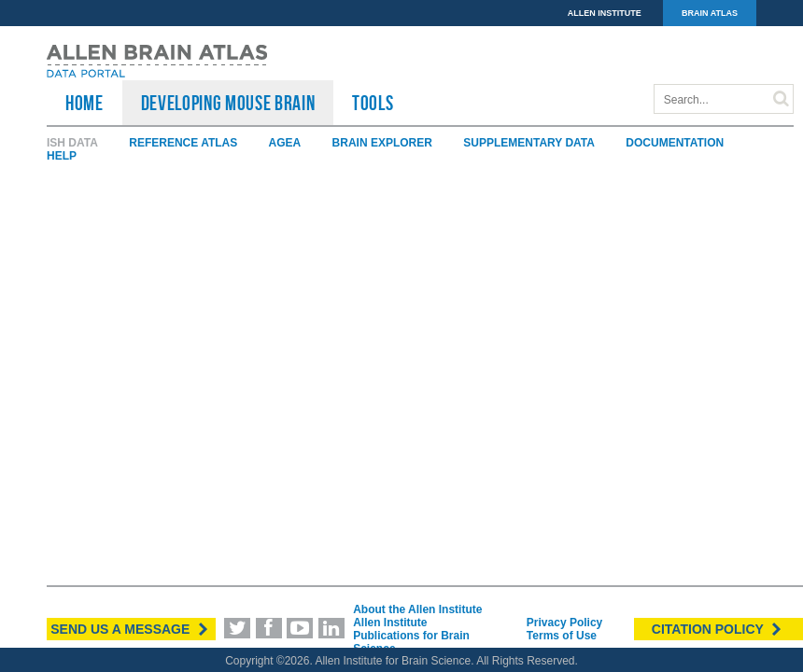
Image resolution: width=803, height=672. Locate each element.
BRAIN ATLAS (710, 13)
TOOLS (373, 103)
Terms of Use (562, 636)
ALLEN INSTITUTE (605, 13)
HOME (85, 103)
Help (62, 156)
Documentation (675, 143)
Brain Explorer (382, 143)
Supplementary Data (529, 143)
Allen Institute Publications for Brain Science (411, 636)
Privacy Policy (564, 623)
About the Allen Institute (417, 609)
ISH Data (72, 143)
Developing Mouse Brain (228, 103)
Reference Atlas (183, 143)
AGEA (285, 143)
